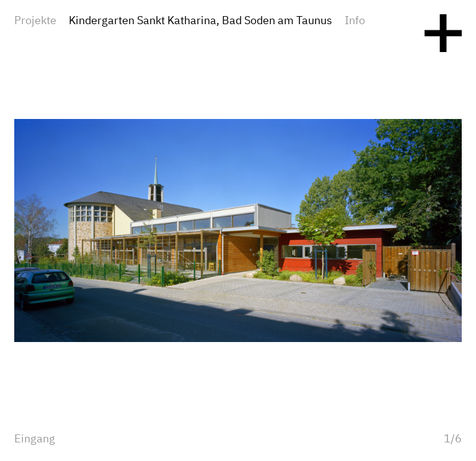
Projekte (35, 21)
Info (355, 21)
